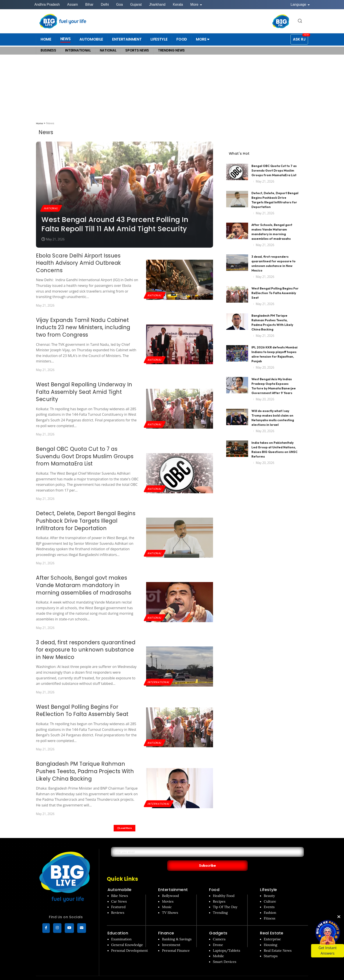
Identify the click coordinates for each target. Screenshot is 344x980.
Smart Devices (225, 953)
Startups (271, 948)
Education (118, 925)
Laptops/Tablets (226, 942)
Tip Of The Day (225, 899)
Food (214, 881)
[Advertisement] (172, 88)
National (52, 208)
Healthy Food (224, 887)
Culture (270, 893)
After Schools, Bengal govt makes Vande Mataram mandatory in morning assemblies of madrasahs (84, 585)
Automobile (120, 881)
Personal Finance (176, 942)
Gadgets (218, 925)
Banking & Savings (177, 931)
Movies (168, 893)
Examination (121, 931)
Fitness (270, 910)
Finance (166, 925)
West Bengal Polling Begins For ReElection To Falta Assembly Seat (82, 711)
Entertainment (173, 881)
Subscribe (249, 857)
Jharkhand (157, 4)
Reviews (118, 904)
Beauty (269, 887)
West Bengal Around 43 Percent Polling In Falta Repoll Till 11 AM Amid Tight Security (115, 224)
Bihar (89, 4)
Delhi (105, 4)
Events (269, 899)
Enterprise (272, 931)
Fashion (270, 904)
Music (167, 899)
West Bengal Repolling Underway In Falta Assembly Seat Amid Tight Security (84, 392)
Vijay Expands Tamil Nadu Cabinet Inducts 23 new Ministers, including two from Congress (83, 327)
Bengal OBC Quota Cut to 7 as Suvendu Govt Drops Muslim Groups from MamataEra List (85, 456)
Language (300, 4)
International (160, 682)
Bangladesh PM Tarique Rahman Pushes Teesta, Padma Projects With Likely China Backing (85, 771)
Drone (218, 936)
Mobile (218, 948)
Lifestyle (269, 881)
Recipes (219, 893)
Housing (271, 936)
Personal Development (130, 942)
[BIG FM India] (281, 21)
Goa (120, 4)
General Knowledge (127, 936)
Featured (118, 899)
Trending (220, 904)
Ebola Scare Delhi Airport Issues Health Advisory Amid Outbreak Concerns (79, 263)
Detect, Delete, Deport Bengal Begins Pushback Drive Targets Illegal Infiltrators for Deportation (86, 521)
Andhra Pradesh (47, 4)
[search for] (300, 21)
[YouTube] (69, 929)
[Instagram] (57, 929)
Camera (219, 931)
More (196, 4)
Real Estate (272, 925)
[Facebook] (46, 929)
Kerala (178, 4)
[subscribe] (82, 929)
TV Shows (170, 904)
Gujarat (136, 4)
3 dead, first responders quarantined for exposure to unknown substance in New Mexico (86, 650)
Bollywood (170, 887)
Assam (73, 4)
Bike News (120, 887)
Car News (119, 893)
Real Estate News (278, 942)
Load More (124, 829)
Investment (171, 936)
